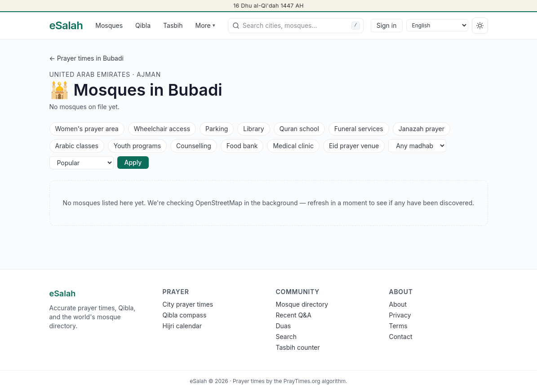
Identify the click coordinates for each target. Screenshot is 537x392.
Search (286, 337)
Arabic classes (77, 145)
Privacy (400, 315)
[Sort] (82, 163)
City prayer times (188, 304)
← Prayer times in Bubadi (87, 58)
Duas (284, 326)
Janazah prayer (421, 128)
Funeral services (359, 128)
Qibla (143, 25)
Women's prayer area (87, 128)
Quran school (299, 128)
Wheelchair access (162, 128)
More (205, 25)
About (398, 304)
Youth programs (137, 145)
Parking (216, 128)
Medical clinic (293, 145)
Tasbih (173, 25)
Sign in (387, 25)
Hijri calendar (182, 326)
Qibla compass (185, 315)
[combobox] (296, 26)
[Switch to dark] (480, 26)
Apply (133, 162)
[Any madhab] (417, 146)
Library (253, 128)
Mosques (109, 25)
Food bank (242, 145)
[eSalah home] (66, 26)
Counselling (193, 145)
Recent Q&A (294, 315)
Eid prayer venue (354, 145)
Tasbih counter (298, 347)
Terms (398, 326)
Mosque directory (302, 304)
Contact (401, 337)
